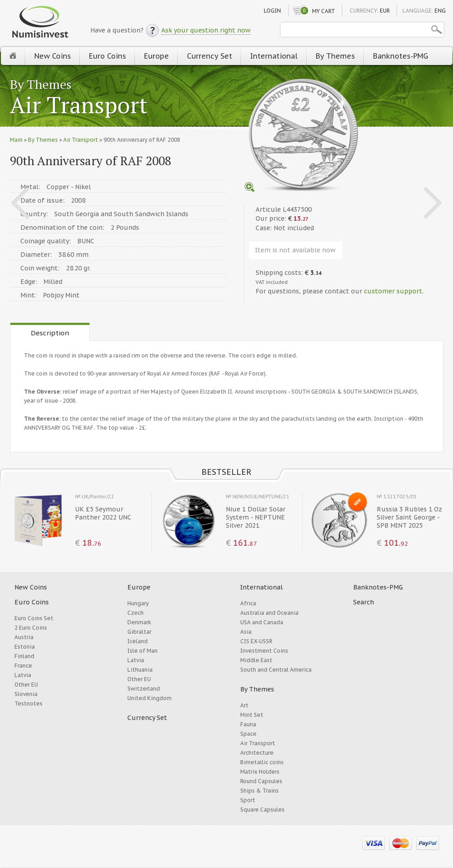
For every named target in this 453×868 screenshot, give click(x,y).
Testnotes (28, 703)
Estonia (25, 647)
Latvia (23, 675)
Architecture (257, 753)
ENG (440, 11)
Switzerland (144, 689)
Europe (156, 56)
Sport (248, 800)
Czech (135, 613)
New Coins (53, 56)
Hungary (138, 603)
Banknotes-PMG (401, 56)
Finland (24, 656)
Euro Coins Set (34, 618)
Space (248, 734)
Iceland (138, 641)
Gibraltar (139, 632)
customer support (393, 291)
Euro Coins (107, 56)
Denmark (139, 622)
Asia (246, 632)
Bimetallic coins (262, 762)
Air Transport (79, 106)
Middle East (256, 660)
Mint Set (252, 715)
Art (244, 705)
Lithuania (140, 670)
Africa (248, 603)
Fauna (248, 724)
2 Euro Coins (31, 628)
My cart (324, 11)
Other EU (26, 685)
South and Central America (276, 670)
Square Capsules (262, 810)
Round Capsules (261, 781)
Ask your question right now (206, 30)
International (274, 56)
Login (272, 11)
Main (16, 140)
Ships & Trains (259, 791)
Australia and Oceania (269, 613)
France (23, 666)
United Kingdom (149, 698)
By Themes (335, 56)
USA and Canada (262, 622)
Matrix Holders (260, 772)
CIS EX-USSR (256, 641)
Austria (24, 637)
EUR (385, 11)
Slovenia (26, 694)
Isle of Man (142, 651)
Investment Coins (264, 651)
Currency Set (210, 56)
